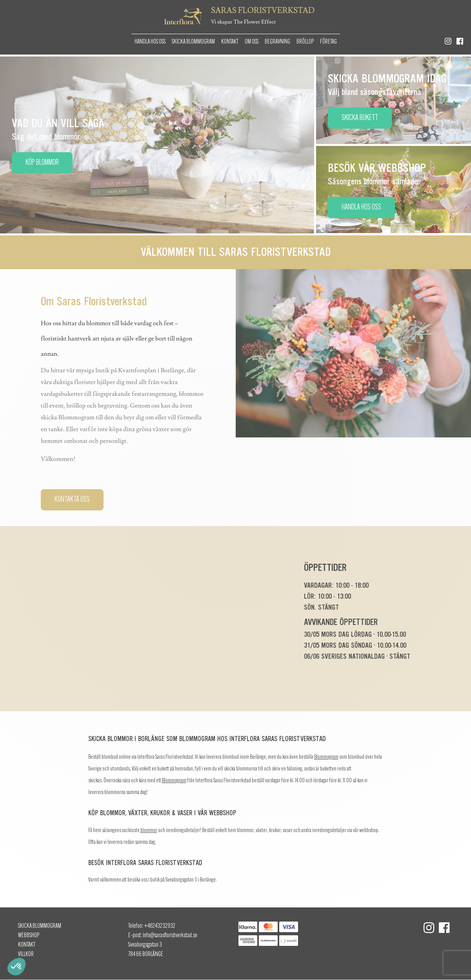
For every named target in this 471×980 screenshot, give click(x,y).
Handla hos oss (150, 42)
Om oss (252, 42)
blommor (149, 831)
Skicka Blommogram (193, 42)
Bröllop (305, 42)
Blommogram (326, 757)
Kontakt (230, 42)
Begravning (277, 42)
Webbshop (29, 936)
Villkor (26, 954)
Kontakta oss (72, 500)
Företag (328, 42)
